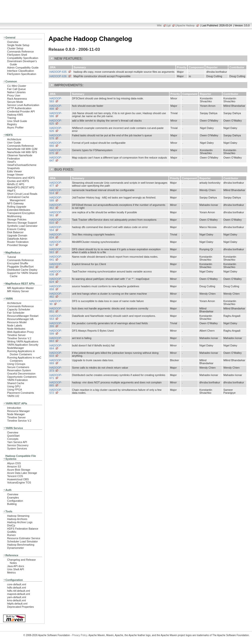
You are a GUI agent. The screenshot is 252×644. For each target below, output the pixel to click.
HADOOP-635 (58, 72)
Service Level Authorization (23, 105)
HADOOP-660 (56, 144)
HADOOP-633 (56, 354)
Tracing (12, 118)
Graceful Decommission (21, 374)
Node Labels (15, 325)
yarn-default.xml (17, 597)
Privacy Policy (80, 635)
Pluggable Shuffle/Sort (20, 267)
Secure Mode (15, 102)
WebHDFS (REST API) (21, 187)
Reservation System (19, 370)
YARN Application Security (23, 345)
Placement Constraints (21, 393)
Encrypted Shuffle (18, 263)
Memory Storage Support (22, 223)
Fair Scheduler (16, 313)
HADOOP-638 (56, 273)
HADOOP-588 (56, 199)
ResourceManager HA (20, 319)
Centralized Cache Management (18, 199)
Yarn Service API (17, 442)
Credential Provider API (21, 111)
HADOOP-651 (56, 310)
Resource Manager (18, 411)
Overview (13, 42)
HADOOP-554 (56, 229)
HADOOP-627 (56, 243)
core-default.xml (17, 584)
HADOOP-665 (56, 384)
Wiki (159, 26)
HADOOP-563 (56, 251)
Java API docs (16, 566)
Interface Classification (21, 71)
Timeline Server (16, 335)
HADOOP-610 (56, 221)
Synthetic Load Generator (22, 226)
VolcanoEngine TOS (19, 483)
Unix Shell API (16, 569)
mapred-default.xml (19, 594)
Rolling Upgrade (17, 207)
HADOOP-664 (56, 347)
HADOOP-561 (56, 214)
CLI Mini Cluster (17, 86)
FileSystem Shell (17, 55)
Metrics (11, 572)
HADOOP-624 (56, 280)
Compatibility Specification (23, 58)
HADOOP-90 (56, 303)
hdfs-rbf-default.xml (19, 591)
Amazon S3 (14, 466)
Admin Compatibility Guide (23, 68)
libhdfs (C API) (16, 184)
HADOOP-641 (56, 258)
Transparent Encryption (21, 213)
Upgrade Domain (17, 235)
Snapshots (13, 168)
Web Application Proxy (20, 332)
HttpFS (11, 191)
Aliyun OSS (14, 463)
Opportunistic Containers (22, 377)
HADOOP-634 (56, 236)
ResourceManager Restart (23, 316)
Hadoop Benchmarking (21, 545)
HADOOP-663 (56, 340)
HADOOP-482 (56, 295)
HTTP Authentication (19, 108)
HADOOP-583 (56, 100)
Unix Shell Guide (17, 121)
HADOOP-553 (56, 317)
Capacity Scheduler (19, 309)
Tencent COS (15, 476)
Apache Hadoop (186, 26)
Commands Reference (20, 52)
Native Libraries (16, 92)
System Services (17, 448)
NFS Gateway (15, 203)
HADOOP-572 (56, 391)
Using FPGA (15, 390)
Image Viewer (15, 175)
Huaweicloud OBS (18, 479)
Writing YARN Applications (23, 341)
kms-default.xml (16, 600)
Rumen (11, 535)
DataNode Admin (17, 239)
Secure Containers (18, 367)
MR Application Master (20, 288)
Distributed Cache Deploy (22, 270)
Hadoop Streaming (18, 516)
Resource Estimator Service (24, 538)
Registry (12, 124)
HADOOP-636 (58, 76)
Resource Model (17, 322)
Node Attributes (16, 329)
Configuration (15, 501)
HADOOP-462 (56, 206)
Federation (14, 159)
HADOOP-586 (56, 115)
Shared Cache (16, 383)
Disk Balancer (15, 232)
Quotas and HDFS (18, 181)
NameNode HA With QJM (22, 149)
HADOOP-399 (56, 325)
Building (12, 504)
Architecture (14, 139)
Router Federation (18, 242)
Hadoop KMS (15, 115)
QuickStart (13, 436)
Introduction (14, 408)
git (169, 26)
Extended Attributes (19, 210)
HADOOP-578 (56, 137)
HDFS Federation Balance (23, 529)
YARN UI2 (13, 396)
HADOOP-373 (56, 369)
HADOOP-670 (56, 152)
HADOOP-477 (56, 184)
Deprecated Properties (20, 607)
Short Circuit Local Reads (22, 194)
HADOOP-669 (56, 362)
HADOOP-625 (56, 122)
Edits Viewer (15, 171)
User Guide (14, 143)
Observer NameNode (20, 155)
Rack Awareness (17, 99)
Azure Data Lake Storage (22, 473)
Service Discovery (18, 445)
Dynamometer (16, 548)
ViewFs (11, 162)
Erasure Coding (16, 229)
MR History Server (18, 291)
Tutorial (12, 257)
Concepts (13, 439)
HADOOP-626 (56, 129)
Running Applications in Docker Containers (21, 353)
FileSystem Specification (22, 74)
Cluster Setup (15, 48)
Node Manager (16, 414)
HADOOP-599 (56, 332)
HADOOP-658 (56, 288)
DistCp (11, 525)
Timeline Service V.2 (19, 338)
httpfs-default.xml (17, 604)
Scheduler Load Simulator (23, 541)
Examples (13, 498)
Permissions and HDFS (21, 178)
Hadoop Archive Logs (20, 522)
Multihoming (14, 216)
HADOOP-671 (56, 376)
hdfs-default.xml (16, 588)
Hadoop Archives (17, 519)
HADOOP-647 (56, 159)
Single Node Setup (18, 45)
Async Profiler (15, 127)
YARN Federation (17, 380)
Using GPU (14, 386)
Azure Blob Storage (19, 470)
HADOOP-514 (56, 192)
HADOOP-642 (56, 266)
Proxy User (14, 95)
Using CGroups (16, 364)
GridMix (12, 532)
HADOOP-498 (56, 107)
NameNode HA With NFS (22, 152)
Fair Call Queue (16, 89)
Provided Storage (17, 245)
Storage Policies (17, 219)
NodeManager (16, 348)
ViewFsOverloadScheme (22, 165)
